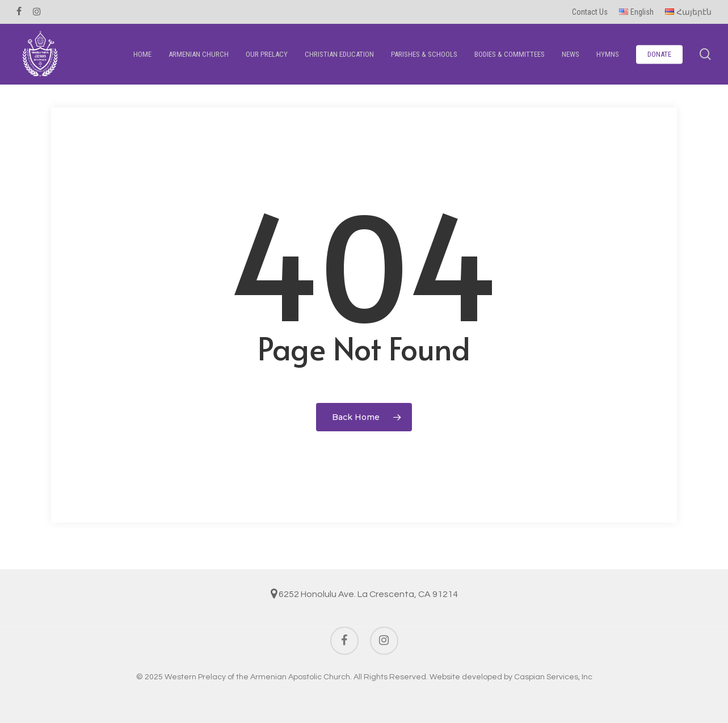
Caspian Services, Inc (553, 677)
